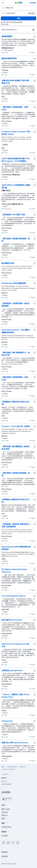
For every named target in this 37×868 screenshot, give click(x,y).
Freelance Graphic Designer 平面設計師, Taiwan (16, 133)
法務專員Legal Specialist (12, 670)
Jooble (14, 864)
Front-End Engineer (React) (14, 596)
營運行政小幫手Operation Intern (15, 743)
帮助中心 (5, 815)
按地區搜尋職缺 (6, 784)
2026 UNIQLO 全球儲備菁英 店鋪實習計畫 (16, 186)
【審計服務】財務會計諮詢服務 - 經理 (16, 240)
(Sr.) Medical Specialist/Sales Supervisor (14, 571)
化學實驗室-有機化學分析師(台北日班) (16, 403)
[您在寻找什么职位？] (18, 8)
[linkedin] (18, 843)
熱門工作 (4, 781)
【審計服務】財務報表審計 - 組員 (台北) (15, 378)
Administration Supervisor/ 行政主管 (15, 645)
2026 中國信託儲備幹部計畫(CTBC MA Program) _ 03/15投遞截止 (16, 160)
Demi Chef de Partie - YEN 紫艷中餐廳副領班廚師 (16, 331)
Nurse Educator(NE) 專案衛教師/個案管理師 (16, 548)
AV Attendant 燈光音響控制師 (14, 283)
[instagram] (8, 843)
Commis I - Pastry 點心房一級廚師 (16, 426)
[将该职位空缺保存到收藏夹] (35, 37)
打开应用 (33, 3)
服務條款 (5, 852)
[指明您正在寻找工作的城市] (18, 13)
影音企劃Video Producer (12, 620)
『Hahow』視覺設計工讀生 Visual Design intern (15, 696)
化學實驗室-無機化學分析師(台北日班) (16, 501)
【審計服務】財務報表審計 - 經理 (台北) (15, 108)
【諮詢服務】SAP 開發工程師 (13, 215)
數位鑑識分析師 (8, 263)
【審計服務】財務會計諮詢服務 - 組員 (16, 474)
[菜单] (3, 3)
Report (32, 53)
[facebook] (4, 843)
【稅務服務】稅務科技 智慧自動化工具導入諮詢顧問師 (16, 525)
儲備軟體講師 (7, 36)
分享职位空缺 (6, 827)
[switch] (34, 30)
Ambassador (7, 721)
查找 (19, 18)
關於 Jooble (6, 809)
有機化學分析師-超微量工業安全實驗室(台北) (15, 82)
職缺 (3, 818)
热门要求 (6, 774)
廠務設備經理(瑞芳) (9, 58)
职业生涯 (5, 812)
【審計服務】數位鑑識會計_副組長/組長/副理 (16, 448)
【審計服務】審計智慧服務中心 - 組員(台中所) (16, 354)
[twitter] (13, 843)
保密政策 (5, 856)
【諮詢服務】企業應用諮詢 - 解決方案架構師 (16, 305)
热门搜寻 (5, 836)
